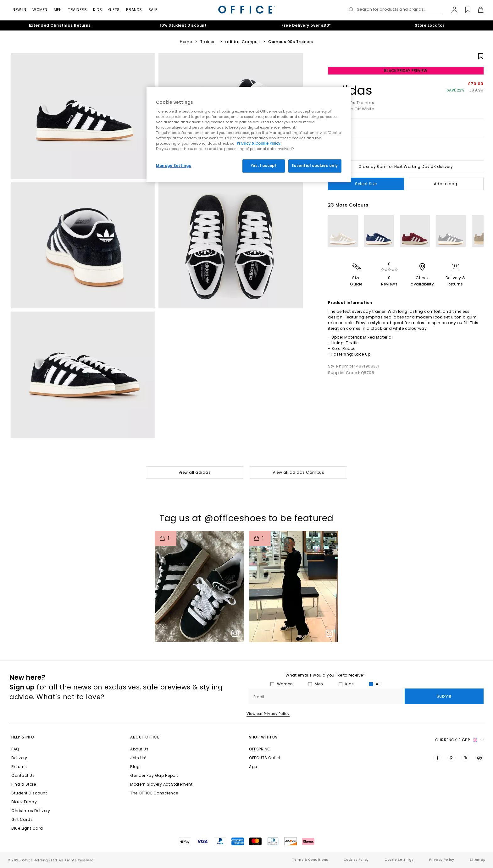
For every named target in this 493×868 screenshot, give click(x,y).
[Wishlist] (464, 10)
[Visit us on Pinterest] (451, 758)
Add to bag (446, 184)
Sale (153, 10)
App (253, 767)
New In (19, 10)
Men (58, 10)
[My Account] (451, 10)
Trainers (77, 10)
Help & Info (23, 737)
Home (186, 42)
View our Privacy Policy (268, 714)
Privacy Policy (442, 860)
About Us (139, 749)
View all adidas (195, 472)
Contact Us (23, 775)
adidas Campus (243, 42)
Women (40, 10)
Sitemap (478, 860)
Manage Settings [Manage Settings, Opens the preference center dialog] (174, 166)
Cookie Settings (399, 860)
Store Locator (430, 25)
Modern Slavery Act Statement (161, 784)
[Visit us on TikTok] (479, 758)
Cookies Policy (356, 860)
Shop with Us (263, 737)
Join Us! (138, 758)
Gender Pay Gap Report (154, 775)
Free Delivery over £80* (306, 25)
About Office (145, 737)
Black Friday (24, 802)
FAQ (15, 749)
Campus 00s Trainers (291, 42)
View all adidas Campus (298, 472)
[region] (249, 135)
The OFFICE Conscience (154, 793)
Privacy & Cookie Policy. (259, 143)
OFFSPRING (260, 749)
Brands (134, 10)
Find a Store (24, 784)
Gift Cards (22, 819)
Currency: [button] (459, 740)
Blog (135, 767)
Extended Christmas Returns (60, 25)
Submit (444, 696)
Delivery (19, 758)
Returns (19, 767)
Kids (97, 10)
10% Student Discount (183, 25)
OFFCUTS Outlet (265, 758)
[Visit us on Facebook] (437, 758)
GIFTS (114, 10)
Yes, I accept (264, 166)
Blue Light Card (27, 828)
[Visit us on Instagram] (465, 758)
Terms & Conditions (310, 860)
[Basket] (477, 10)
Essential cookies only (315, 166)
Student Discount (29, 793)
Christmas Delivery (31, 811)
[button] (199, 586)
